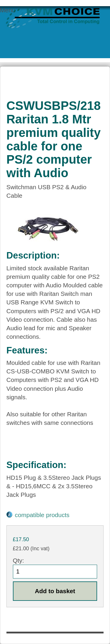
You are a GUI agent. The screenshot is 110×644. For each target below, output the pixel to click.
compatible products (42, 515)
